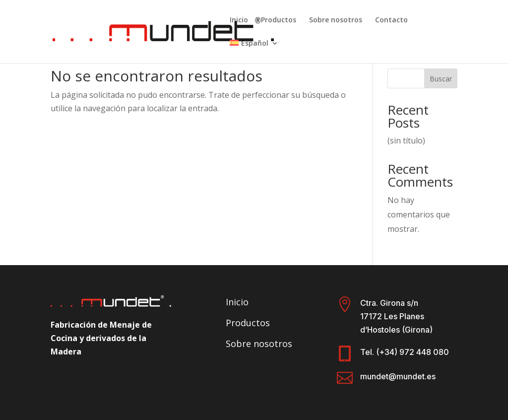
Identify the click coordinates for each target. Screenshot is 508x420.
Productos (279, 20)
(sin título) (406, 140)
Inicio (239, 20)
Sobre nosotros (336, 20)
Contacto (391, 20)
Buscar (441, 79)
